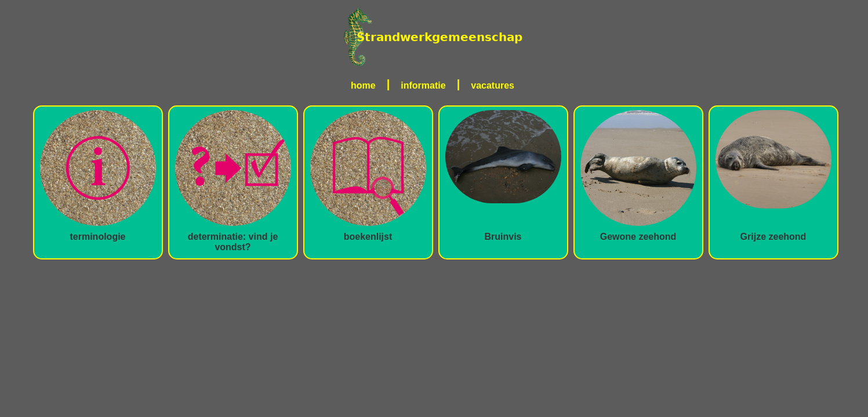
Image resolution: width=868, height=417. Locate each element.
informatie (423, 85)
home (363, 85)
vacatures (493, 85)
